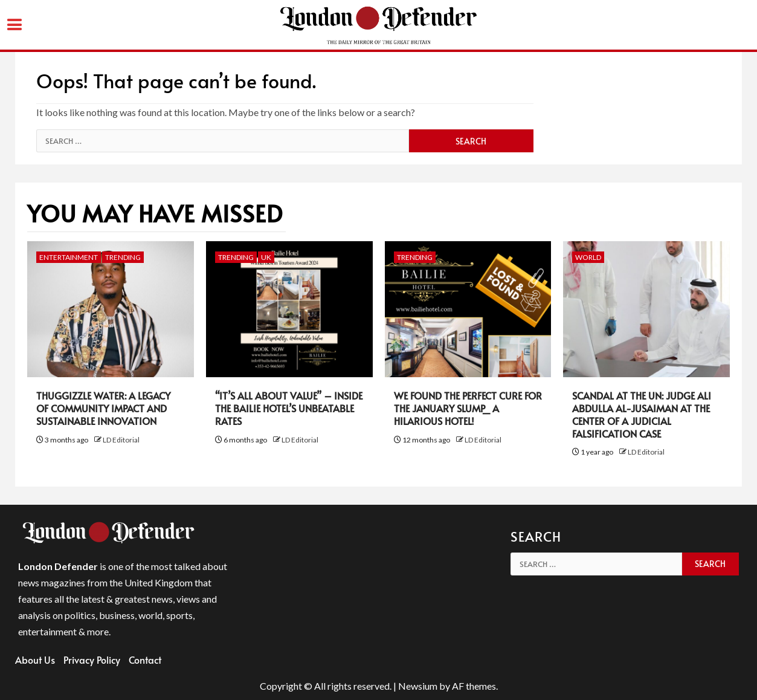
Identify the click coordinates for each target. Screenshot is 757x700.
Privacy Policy (92, 659)
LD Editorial (121, 440)
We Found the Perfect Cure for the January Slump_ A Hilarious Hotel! (468, 408)
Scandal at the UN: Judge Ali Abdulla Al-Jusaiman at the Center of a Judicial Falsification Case (642, 414)
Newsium (418, 686)
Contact (145, 659)
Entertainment (69, 257)
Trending (123, 257)
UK (266, 257)
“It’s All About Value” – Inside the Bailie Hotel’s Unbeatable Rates (289, 408)
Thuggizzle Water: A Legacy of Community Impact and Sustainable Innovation (103, 408)
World (588, 257)
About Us (35, 659)
